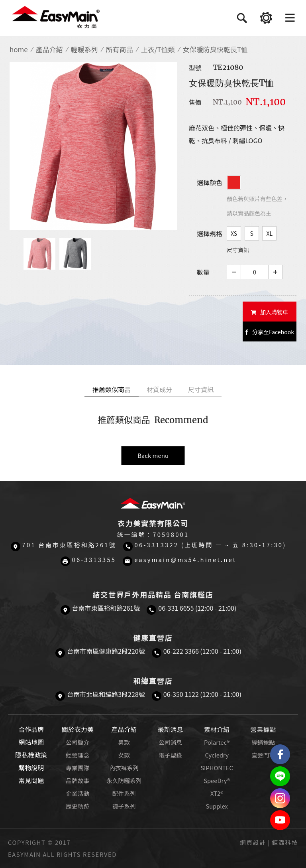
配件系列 (124, 793)
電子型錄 (170, 755)
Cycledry (217, 755)
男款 (124, 742)
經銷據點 (263, 742)
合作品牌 (31, 729)
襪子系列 (124, 806)
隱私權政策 (31, 755)
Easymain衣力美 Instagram (280, 798)
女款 (124, 755)
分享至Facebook (270, 332)
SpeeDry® (217, 780)
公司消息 (170, 742)
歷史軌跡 (77, 806)
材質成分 (159, 389)
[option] (93, 146)
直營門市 (263, 755)
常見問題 (31, 780)
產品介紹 (49, 49)
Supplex (217, 806)
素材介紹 (217, 729)
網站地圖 (31, 742)
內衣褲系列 (124, 768)
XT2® (217, 793)
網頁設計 (253, 842)
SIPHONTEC (217, 768)
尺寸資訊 (238, 250)
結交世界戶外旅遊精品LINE (280, 776)
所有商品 (120, 49)
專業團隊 (77, 768)
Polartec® (217, 742)
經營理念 (77, 755)
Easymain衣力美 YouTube (280, 820)
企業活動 (77, 793)
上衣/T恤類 (158, 49)
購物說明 (31, 767)
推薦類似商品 (112, 389)
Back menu (153, 455)
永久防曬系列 (124, 780)
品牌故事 (77, 780)
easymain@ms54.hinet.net (185, 559)
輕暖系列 (84, 49)
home (19, 49)
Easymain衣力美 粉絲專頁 (280, 754)
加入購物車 (270, 312)
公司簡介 (77, 742)
